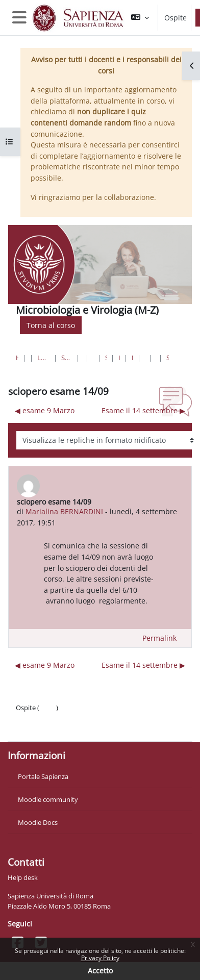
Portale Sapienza (43, 776)
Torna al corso (51, 325)
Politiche (29, 718)
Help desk (23, 877)
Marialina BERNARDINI (64, 511)
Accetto (100, 971)
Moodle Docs (38, 822)
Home (17, 358)
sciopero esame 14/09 (168, 358)
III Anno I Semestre (119, 358)
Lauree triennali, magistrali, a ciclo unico (43, 358)
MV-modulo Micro (132, 358)
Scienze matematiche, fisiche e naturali (67, 358)
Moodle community (48, 799)
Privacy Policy (100, 958)
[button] (140, 18)
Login (48, 708)
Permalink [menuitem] (159, 638)
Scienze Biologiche (106, 358)
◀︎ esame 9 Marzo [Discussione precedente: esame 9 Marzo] (45, 410)
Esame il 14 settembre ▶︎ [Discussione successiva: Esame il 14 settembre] (143, 410)
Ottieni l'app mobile (46, 728)
